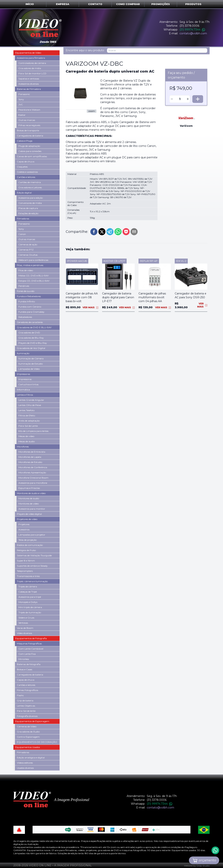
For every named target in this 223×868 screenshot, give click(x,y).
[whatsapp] (118, 232)
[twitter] (102, 232)
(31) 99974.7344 (192, 30)
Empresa (63, 4)
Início (30, 4)
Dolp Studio (203, 866)
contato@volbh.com (193, 33)
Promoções (161, 4)
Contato (95, 4)
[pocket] (126, 232)
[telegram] (110, 232)
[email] (134, 232)
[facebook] (94, 232)
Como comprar (128, 4)
